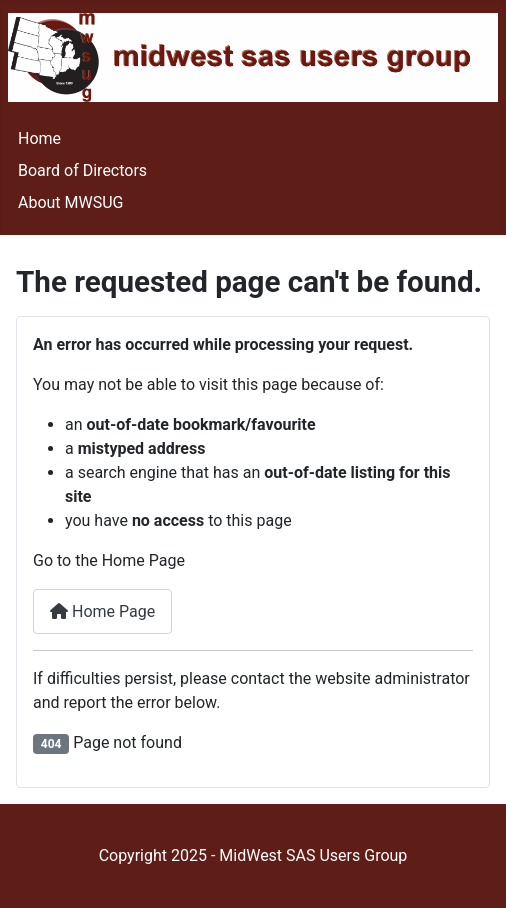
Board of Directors (82, 170)
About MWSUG (71, 202)
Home (39, 138)
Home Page (102, 611)
